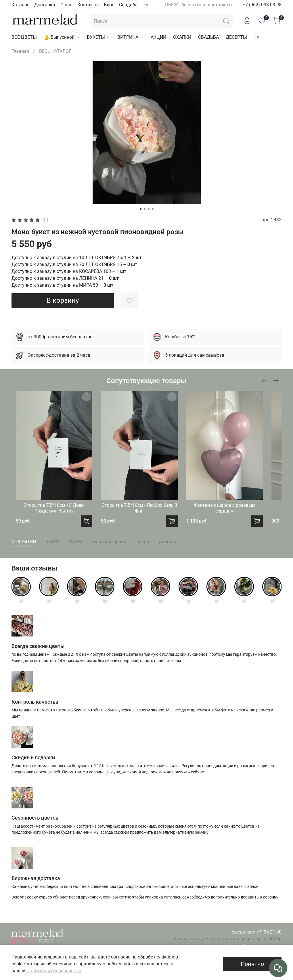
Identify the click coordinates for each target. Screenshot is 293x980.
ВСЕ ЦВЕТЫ (24, 37)
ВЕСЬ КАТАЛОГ (55, 51)
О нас (66, 5)
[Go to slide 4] (153, 209)
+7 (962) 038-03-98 (262, 5)
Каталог (20, 5)
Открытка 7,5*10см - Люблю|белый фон (146, 519)
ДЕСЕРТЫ (236, 37)
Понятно (252, 964)
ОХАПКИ (182, 37)
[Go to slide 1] (141, 209)
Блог (109, 5)
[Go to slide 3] (149, 209)
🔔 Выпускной (62, 37)
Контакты (88, 5)
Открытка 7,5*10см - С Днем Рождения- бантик (54, 519)
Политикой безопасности (54, 971)
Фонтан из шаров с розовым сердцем (240, 516)
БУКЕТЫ (99, 37)
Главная (20, 51)
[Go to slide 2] (145, 209)
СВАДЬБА (208, 37)
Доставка (45, 5)
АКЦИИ (158, 37)
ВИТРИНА (131, 37)
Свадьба (128, 5)
